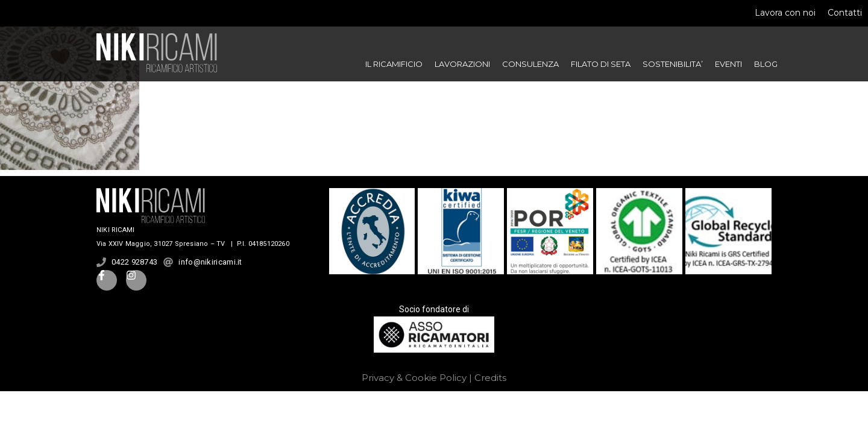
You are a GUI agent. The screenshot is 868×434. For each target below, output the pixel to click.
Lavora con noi (785, 13)
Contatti (845, 13)
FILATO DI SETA (601, 64)
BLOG (766, 64)
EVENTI (728, 64)
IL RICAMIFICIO (394, 64)
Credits (490, 378)
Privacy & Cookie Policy (414, 378)
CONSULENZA (530, 64)
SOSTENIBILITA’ (673, 64)
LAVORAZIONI (462, 64)
